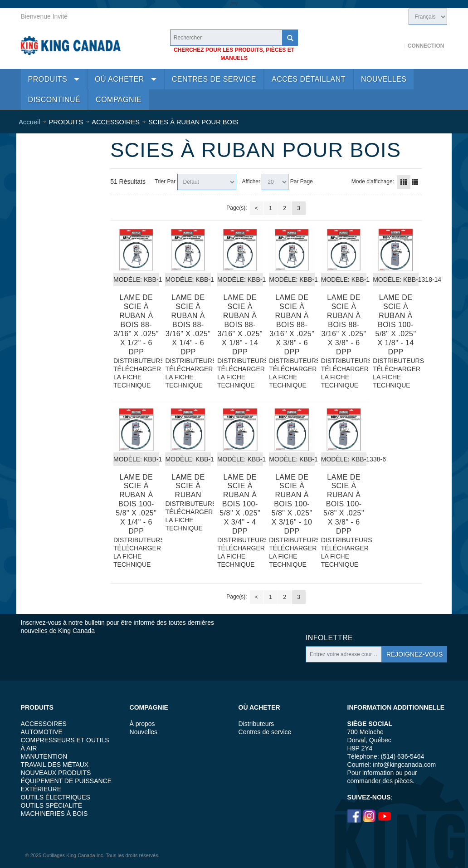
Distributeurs (256, 724)
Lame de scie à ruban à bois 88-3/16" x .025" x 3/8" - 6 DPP (292, 325)
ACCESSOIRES (44, 724)
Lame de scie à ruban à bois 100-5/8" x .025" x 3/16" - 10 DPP (292, 504)
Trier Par (165, 181)
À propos (142, 724)
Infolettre (329, 638)
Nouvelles (144, 732)
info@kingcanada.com (404, 765)
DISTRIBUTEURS (136, 361)
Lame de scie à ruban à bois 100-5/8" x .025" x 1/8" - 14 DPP (396, 325)
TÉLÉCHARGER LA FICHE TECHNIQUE (136, 377)
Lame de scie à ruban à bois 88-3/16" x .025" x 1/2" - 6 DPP (136, 325)
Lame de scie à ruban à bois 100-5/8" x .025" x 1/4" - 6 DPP (136, 504)
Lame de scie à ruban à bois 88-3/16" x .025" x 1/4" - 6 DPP (188, 325)
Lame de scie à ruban (188, 486)
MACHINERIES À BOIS (54, 814)
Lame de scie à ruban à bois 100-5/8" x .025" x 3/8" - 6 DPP (344, 504)
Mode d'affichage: (373, 181)
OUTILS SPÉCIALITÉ (51, 805)
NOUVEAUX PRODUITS (56, 773)
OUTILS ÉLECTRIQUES (56, 797)
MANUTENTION (44, 756)
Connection (426, 46)
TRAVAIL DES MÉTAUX (55, 765)
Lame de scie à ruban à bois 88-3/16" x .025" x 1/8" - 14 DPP (240, 325)
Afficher (251, 181)
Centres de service (265, 732)
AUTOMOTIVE (42, 732)
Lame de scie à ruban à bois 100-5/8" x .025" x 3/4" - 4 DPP (240, 504)
